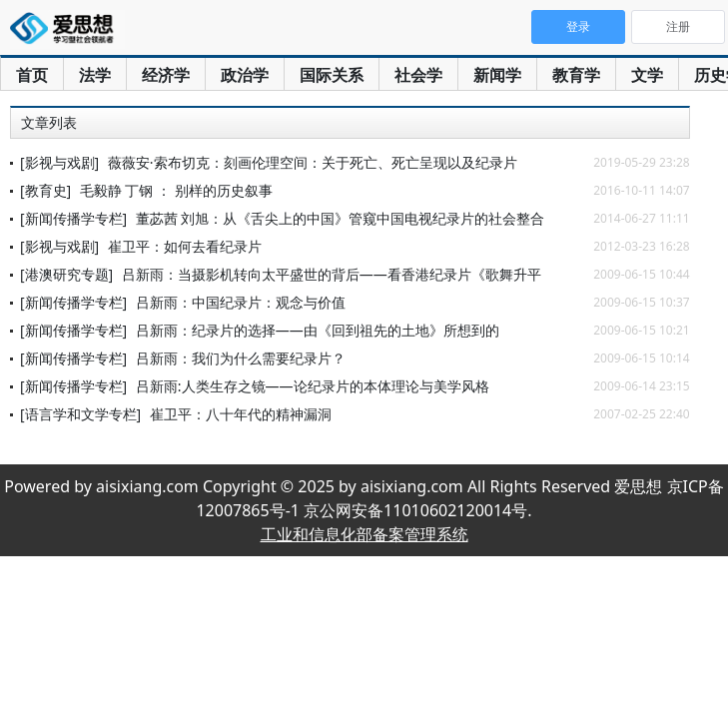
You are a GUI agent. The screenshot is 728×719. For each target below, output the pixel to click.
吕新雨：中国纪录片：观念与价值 (241, 302)
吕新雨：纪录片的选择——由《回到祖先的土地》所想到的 (318, 330)
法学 (95, 75)
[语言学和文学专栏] (80, 414)
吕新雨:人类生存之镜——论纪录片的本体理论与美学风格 (313, 386)
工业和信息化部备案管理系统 (364, 534)
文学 (647, 75)
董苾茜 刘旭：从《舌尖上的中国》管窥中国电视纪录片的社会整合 (341, 218)
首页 (32, 75)
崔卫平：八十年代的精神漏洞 (241, 414)
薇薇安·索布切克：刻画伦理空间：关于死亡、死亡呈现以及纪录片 (313, 162)
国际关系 (332, 75)
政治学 (245, 75)
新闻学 (497, 75)
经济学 (166, 75)
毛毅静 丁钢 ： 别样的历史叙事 (176, 190)
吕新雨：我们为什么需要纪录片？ (241, 358)
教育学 (576, 75)
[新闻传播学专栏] (73, 218)
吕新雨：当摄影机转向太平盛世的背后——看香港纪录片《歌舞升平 (332, 274)
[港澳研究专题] (66, 274)
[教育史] (45, 190)
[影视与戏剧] (59, 162)
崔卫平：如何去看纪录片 (185, 246)
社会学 (418, 75)
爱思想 (67, 30)
